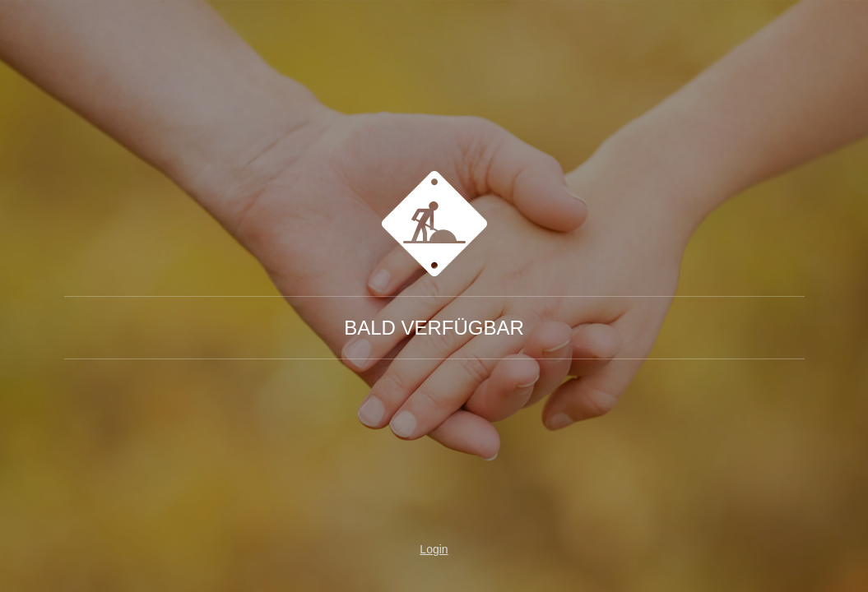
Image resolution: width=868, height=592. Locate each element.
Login (434, 549)
